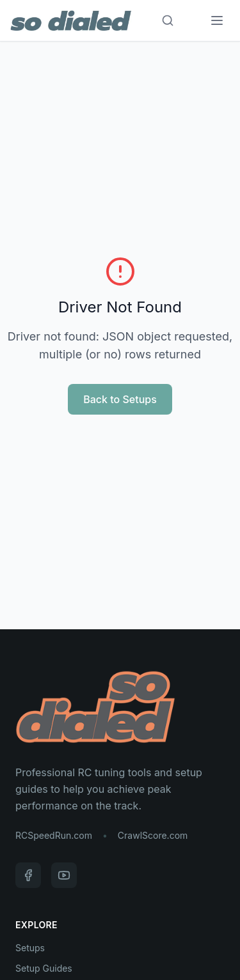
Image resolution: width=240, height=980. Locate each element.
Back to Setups (120, 399)
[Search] (168, 20)
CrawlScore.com (153, 835)
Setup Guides (44, 968)
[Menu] (217, 20)
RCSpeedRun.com (54, 835)
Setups (30, 948)
